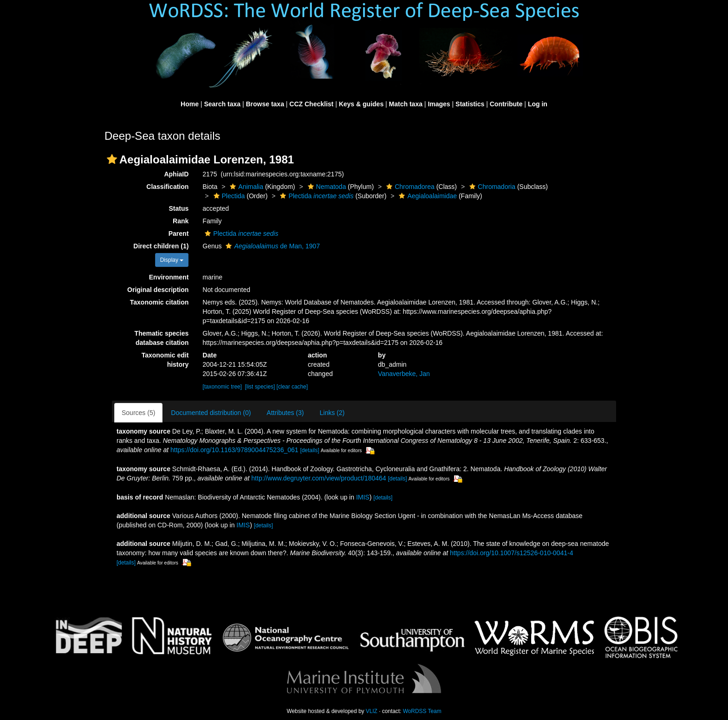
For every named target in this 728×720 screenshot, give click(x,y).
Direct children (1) (161, 246)
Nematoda (326, 187)
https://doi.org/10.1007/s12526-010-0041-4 (511, 553)
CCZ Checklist (311, 104)
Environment (169, 277)
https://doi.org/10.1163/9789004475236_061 (234, 450)
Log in (538, 104)
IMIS (363, 497)
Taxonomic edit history (165, 360)
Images (439, 104)
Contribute (506, 104)
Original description (158, 290)
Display (172, 260)
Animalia (245, 187)
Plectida (228, 196)
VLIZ (372, 711)
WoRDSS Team (422, 711)
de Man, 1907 (271, 246)
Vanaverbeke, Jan (404, 374)
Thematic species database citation (162, 338)
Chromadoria (491, 187)
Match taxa (406, 104)
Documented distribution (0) (211, 413)
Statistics (470, 104)
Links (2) (332, 413)
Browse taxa (265, 104)
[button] (112, 159)
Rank (181, 221)
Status (179, 208)
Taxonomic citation (159, 302)
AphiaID (176, 174)
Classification (167, 187)
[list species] (260, 387)
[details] (309, 450)
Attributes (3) (285, 413)
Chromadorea (409, 187)
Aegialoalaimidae (427, 196)
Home (190, 104)
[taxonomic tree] (222, 387)
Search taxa (222, 104)
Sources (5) (138, 413)
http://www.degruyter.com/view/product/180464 (318, 478)
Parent (179, 234)
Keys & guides (361, 104)
